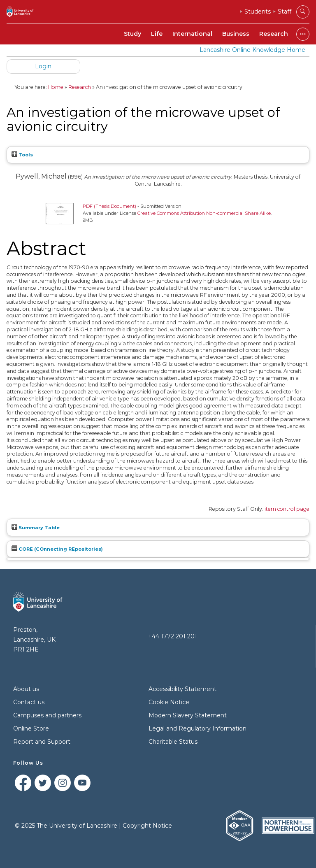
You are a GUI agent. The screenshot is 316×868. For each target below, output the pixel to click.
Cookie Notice (169, 702)
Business (236, 34)
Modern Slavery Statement (188, 715)
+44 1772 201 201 (173, 636)
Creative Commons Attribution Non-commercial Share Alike (204, 213)
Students (258, 12)
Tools (22, 155)
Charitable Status (173, 742)
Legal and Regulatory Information (197, 728)
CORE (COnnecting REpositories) (57, 549)
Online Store (31, 728)
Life (157, 34)
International (192, 34)
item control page (287, 509)
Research (274, 34)
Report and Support (42, 742)
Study (132, 34)
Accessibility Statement (182, 689)
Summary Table (36, 528)
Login (43, 66)
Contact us (29, 702)
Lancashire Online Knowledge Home (252, 50)
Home (56, 87)
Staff (285, 12)
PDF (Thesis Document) (109, 206)
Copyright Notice (147, 826)
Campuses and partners (47, 715)
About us (26, 689)
